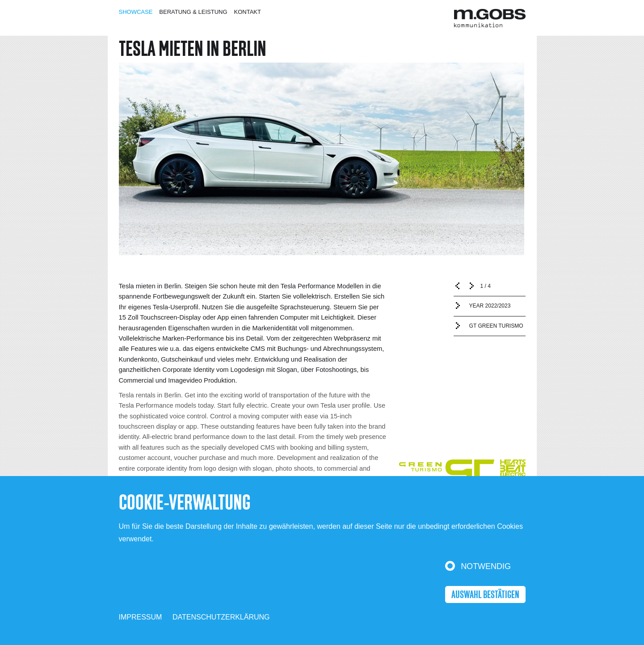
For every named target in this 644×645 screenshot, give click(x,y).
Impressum (141, 617)
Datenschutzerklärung (221, 617)
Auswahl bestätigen (485, 595)
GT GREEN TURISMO (496, 326)
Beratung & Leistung (193, 12)
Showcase (136, 12)
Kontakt (248, 12)
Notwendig (486, 566)
